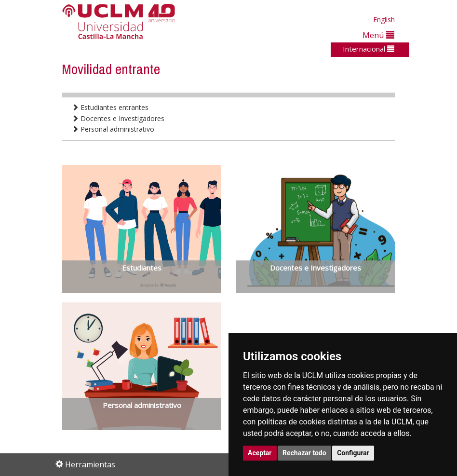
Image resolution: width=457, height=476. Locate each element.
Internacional (369, 49)
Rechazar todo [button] (304, 453)
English (384, 20)
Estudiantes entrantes (110, 107)
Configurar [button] (353, 453)
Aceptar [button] (260, 453)
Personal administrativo (113, 129)
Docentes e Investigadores (118, 118)
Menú (378, 35)
